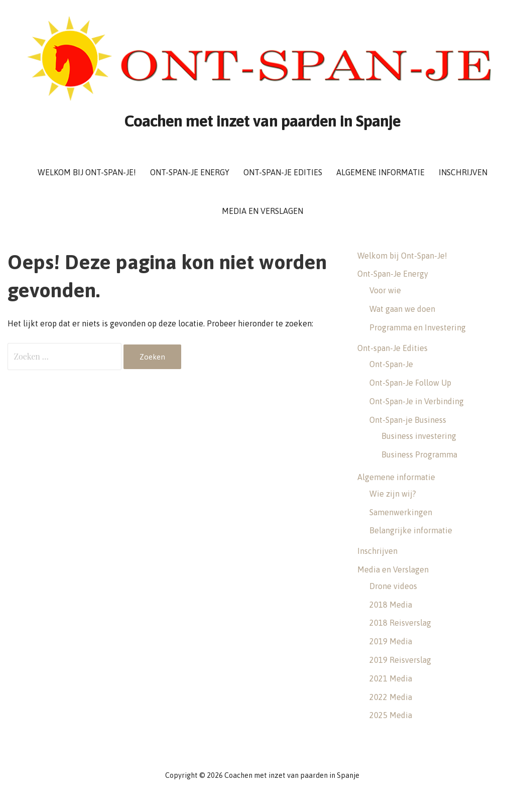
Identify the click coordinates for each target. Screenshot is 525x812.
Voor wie (385, 290)
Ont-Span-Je (391, 364)
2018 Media (391, 605)
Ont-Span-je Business (408, 420)
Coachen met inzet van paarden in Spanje (263, 121)
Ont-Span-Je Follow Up (410, 383)
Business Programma (419, 454)
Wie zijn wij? (393, 494)
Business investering (419, 436)
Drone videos (393, 586)
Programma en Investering (418, 327)
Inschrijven (463, 172)
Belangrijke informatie (411, 530)
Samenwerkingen (401, 512)
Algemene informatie (380, 172)
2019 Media (391, 641)
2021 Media (391, 678)
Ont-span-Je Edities (283, 172)
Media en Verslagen (262, 211)
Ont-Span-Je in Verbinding (417, 401)
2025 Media (391, 715)
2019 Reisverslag (400, 660)
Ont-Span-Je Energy (190, 172)
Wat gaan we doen (402, 309)
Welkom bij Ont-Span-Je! (87, 172)
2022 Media (391, 697)
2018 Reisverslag (400, 623)
